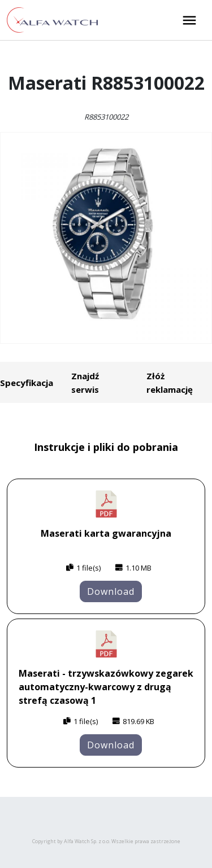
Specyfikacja (27, 383)
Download (111, 591)
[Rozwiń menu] (189, 20)
